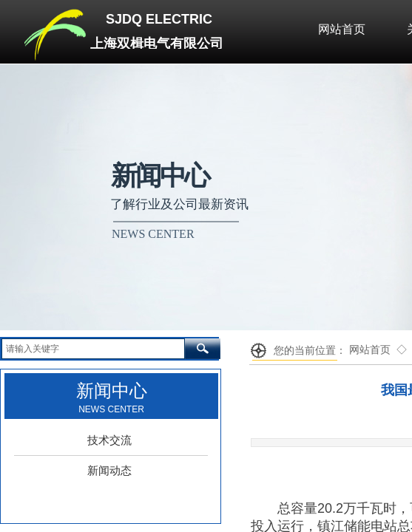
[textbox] (93, 349)
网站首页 (370, 350)
